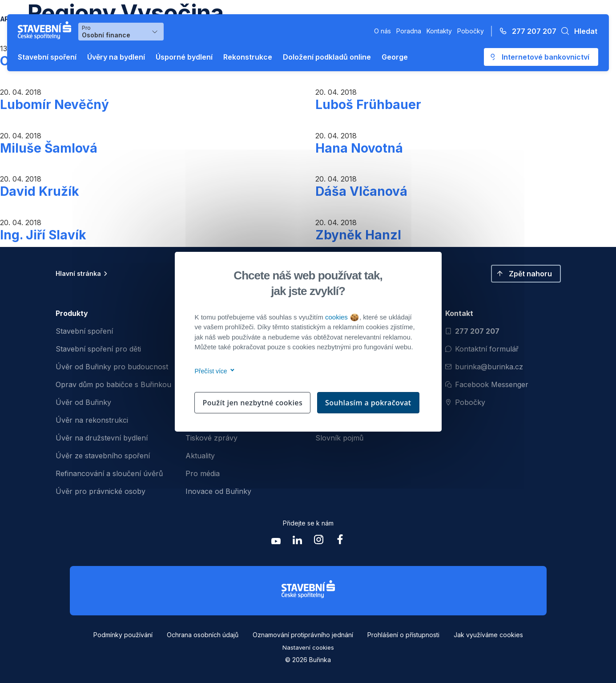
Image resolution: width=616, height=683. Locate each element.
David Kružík (40, 191)
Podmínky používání (123, 635)
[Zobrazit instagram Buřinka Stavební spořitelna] (319, 542)
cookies (342, 317)
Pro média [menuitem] (203, 473)
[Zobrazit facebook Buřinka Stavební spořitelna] (340, 542)
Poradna (409, 31)
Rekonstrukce (248, 57)
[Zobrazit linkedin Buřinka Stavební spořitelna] (298, 542)
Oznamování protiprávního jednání (303, 635)
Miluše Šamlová (49, 148)
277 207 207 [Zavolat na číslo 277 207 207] (472, 331)
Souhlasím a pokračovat (368, 403)
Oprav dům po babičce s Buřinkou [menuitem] (113, 384)
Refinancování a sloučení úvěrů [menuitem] (109, 473)
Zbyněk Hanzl (358, 235)
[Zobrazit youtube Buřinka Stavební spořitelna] (276, 542)
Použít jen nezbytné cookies (252, 403)
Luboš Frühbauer (368, 105)
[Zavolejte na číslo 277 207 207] (525, 31)
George (395, 57)
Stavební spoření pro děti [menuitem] (98, 349)
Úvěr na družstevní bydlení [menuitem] (102, 438)
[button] (577, 31)
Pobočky (471, 31)
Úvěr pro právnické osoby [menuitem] (101, 491)
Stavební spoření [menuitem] (84, 331)
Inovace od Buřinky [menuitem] (218, 491)
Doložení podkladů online (327, 57)
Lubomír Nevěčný (54, 105)
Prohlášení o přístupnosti (403, 635)
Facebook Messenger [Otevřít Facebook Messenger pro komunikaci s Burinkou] (487, 384)
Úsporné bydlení (184, 57)
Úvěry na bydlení (116, 57)
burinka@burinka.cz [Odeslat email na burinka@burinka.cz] (484, 367)
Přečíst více (213, 371)
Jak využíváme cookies (488, 635)
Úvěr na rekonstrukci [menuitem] (92, 420)
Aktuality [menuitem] (200, 456)
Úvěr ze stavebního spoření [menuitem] (103, 456)
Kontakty (439, 31)
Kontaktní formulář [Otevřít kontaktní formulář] (482, 349)
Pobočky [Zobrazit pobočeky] (465, 402)
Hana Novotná (359, 148)
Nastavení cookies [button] (308, 647)
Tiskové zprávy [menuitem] (211, 438)
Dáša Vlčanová (361, 191)
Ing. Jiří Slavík (43, 235)
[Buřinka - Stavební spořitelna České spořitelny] (46, 30)
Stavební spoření (47, 57)
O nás (382, 31)
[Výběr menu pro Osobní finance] (121, 32)
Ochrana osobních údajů (203, 635)
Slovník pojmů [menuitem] (339, 438)
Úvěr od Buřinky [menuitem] (83, 402)
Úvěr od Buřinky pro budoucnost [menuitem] (112, 367)
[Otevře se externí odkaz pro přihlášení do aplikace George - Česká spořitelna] (541, 57)
